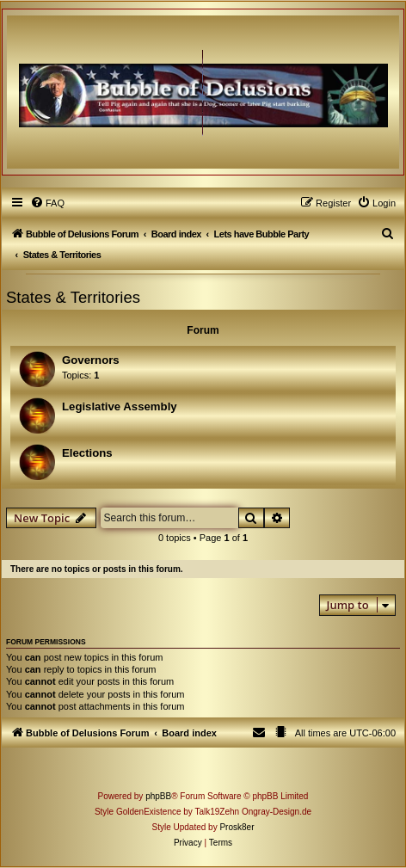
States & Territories (73, 297)
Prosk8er (237, 827)
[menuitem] (47, 203)
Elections (87, 453)
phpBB (158, 796)
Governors (91, 360)
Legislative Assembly (120, 406)
